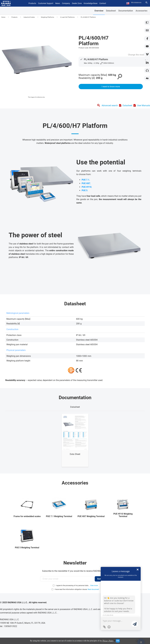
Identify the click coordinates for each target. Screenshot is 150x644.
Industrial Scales (29, 17)
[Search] (147, 3)
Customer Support (46, 3)
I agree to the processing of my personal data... (73, 586)
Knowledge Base (91, 3)
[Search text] (138, 3)
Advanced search (110, 105)
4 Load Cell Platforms (67, 17)
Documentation (126, 11)
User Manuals (144, 105)
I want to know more (111, 87)
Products (14, 17)
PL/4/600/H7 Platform (88, 17)
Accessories (141, 11)
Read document (93, 589)
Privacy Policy (108, 641)
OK (118, 641)
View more (94, 586)
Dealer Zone (77, 3)
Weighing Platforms (47, 17)
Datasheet (111, 11)
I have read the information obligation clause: (77, 589)
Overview (99, 11)
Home (3, 17)
